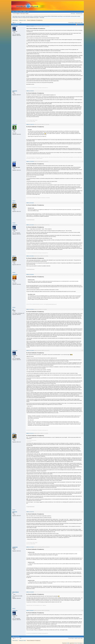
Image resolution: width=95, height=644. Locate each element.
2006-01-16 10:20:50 (30, 592)
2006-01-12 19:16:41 (30, 91)
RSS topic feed (80, 24)
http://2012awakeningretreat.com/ (51, 304)
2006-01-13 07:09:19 (30, 309)
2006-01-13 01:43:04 (30, 225)
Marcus (14, 203)
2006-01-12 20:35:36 (30, 162)
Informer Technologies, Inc (79, 643)
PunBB (68, 643)
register (76, 23)
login (73, 23)
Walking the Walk (22, 20)
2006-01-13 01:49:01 (30, 256)
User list (17, 12)
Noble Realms (15, 20)
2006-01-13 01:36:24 (30, 203)
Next (20, 23)
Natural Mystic (16, 592)
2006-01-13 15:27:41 (30, 512)
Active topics (73, 14)
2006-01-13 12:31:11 (30, 433)
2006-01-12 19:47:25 (30, 124)
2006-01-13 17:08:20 (30, 547)
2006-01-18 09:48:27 (30, 611)
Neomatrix (15, 124)
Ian (13, 309)
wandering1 (15, 547)
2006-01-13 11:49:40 (30, 351)
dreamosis (15, 91)
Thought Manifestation (30, 220)
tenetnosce (15, 26)
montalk (14, 162)
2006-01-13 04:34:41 (30, 275)
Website (14, 201)
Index (13, 12)
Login (28, 12)
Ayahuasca (15, 275)
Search (21, 12)
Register (25, 12)
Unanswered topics (79, 14)
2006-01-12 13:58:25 (30, 26)
